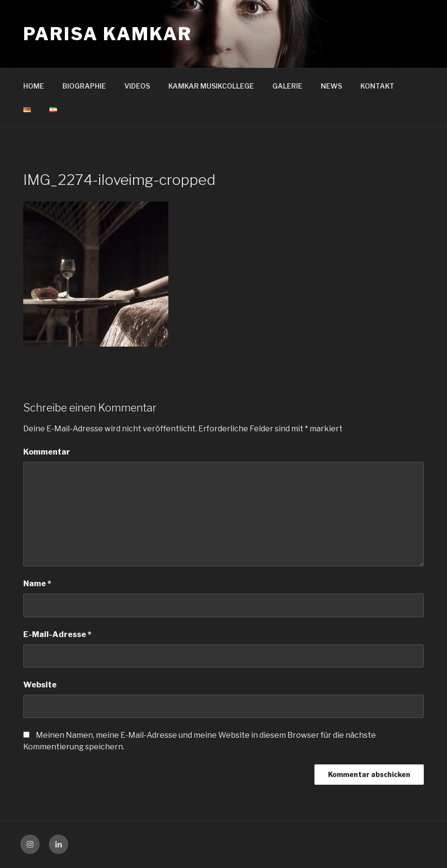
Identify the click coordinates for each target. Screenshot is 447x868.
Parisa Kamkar (107, 34)
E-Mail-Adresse (57, 634)
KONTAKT (377, 86)
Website (40, 685)
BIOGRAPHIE (84, 86)
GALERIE (287, 86)
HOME (34, 86)
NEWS (331, 86)
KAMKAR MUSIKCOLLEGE (211, 86)
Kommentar (47, 452)
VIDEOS (137, 86)
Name (37, 584)
